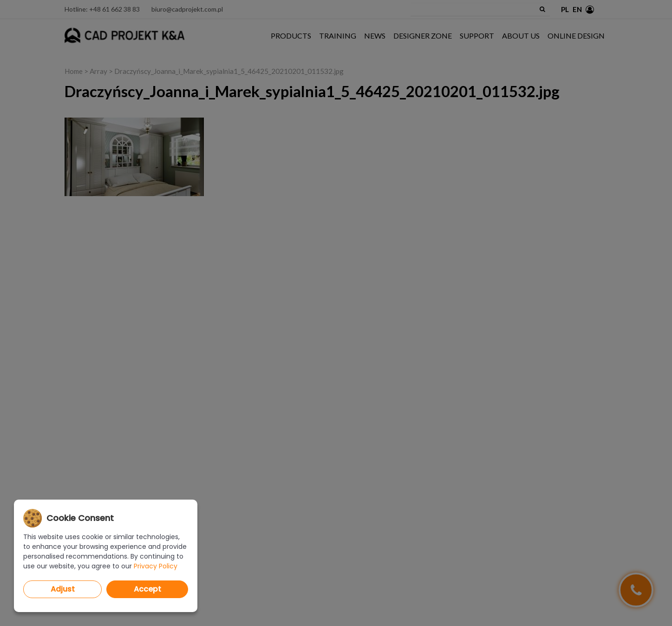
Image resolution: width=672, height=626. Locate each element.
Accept (147, 589)
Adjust (63, 589)
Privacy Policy (156, 566)
